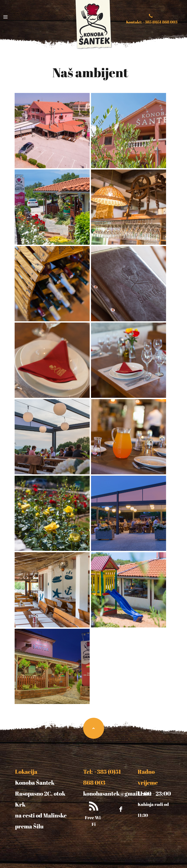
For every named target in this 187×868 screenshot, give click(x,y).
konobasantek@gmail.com (117, 793)
